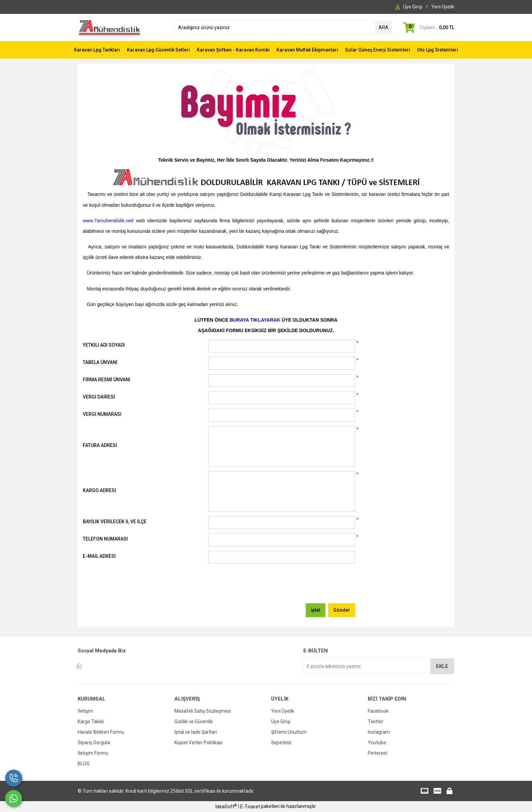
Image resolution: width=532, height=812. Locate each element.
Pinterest (378, 753)
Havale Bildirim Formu (101, 732)
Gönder (342, 610)
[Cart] (428, 27)
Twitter (376, 722)
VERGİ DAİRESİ (99, 397)
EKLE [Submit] (442, 666)
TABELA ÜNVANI (100, 362)
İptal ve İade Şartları (196, 732)
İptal (316, 610)
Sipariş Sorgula (94, 743)
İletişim (85, 711)
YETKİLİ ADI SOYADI (104, 345)
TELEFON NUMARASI (105, 539)
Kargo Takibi (91, 722)
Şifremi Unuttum (289, 732)
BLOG (84, 764)
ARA (384, 27)
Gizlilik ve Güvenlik (194, 722)
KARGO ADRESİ (99, 490)
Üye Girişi (281, 722)
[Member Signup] (443, 7)
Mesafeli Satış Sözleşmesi (203, 711)
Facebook (378, 711)
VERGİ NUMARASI (102, 414)
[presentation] (260, 586)
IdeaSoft (226, 806)
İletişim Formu (93, 753)
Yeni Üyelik (283, 711)
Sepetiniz (281, 743)
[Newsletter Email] (379, 666)
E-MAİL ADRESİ (99, 556)
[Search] (283, 27)
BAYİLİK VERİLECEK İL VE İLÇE (115, 522)
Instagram (379, 732)
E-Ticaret (250, 807)
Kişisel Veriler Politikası (198, 743)
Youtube (377, 743)
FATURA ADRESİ (100, 445)
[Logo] (109, 27)
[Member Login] (413, 7)
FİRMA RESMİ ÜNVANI (107, 380)
